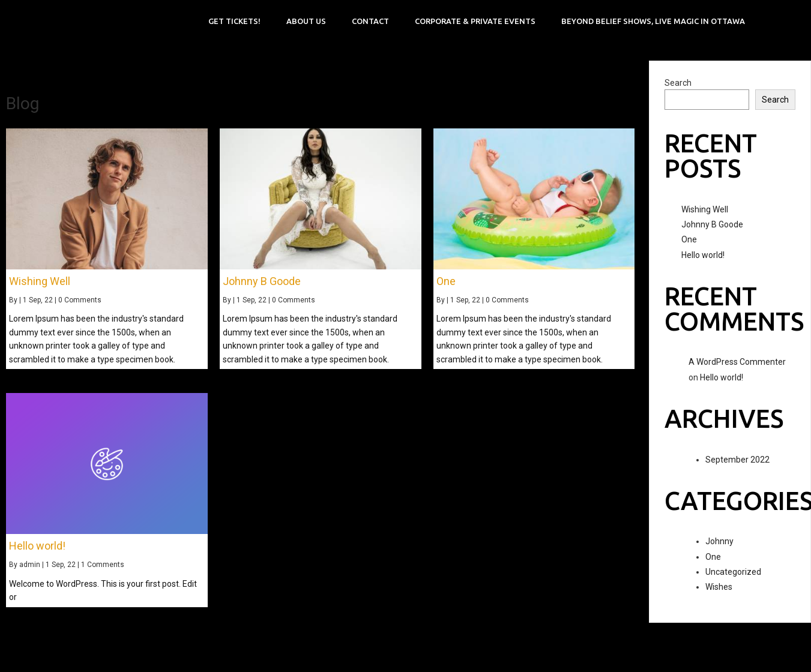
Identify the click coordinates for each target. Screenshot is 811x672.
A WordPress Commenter (737, 362)
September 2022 (737, 460)
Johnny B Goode (712, 224)
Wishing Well (705, 209)
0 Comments (80, 300)
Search (678, 83)
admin (30, 565)
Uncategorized (733, 572)
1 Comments (103, 565)
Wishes (719, 587)
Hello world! (703, 255)
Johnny (719, 541)
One (689, 239)
